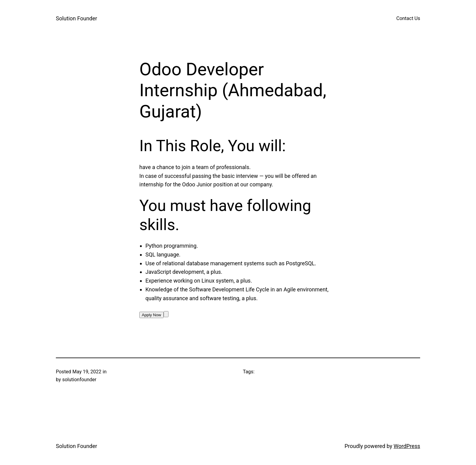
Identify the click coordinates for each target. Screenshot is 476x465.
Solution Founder (76, 18)
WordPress (407, 446)
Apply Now (151, 315)
